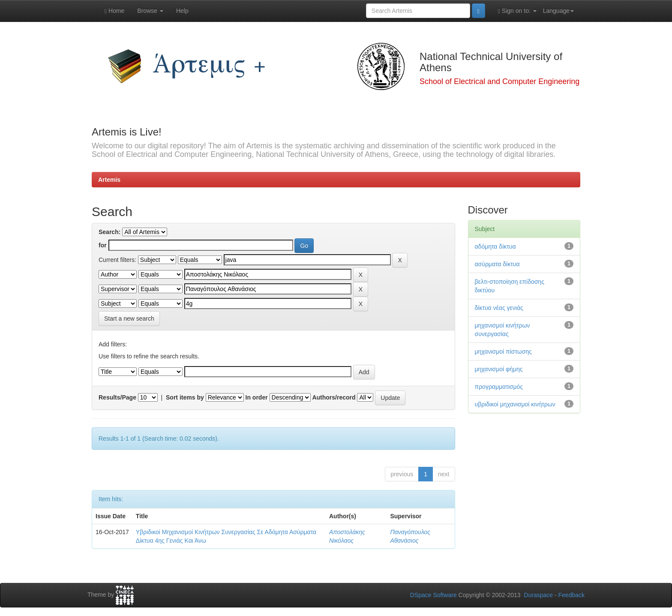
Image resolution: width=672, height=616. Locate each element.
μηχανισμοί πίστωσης (503, 352)
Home (114, 11)
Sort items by (185, 397)
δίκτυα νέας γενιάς (499, 308)
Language (558, 11)
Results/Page (117, 397)
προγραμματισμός (499, 387)
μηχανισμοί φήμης (499, 369)
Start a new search (129, 319)
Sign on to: (517, 11)
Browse (150, 11)
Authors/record (334, 397)
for (103, 245)
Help (182, 11)
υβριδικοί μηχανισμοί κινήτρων (515, 404)
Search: (109, 232)
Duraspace (538, 595)
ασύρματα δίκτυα (497, 264)
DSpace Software (433, 595)
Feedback (571, 595)
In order (257, 397)
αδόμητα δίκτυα (495, 246)
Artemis (109, 180)
